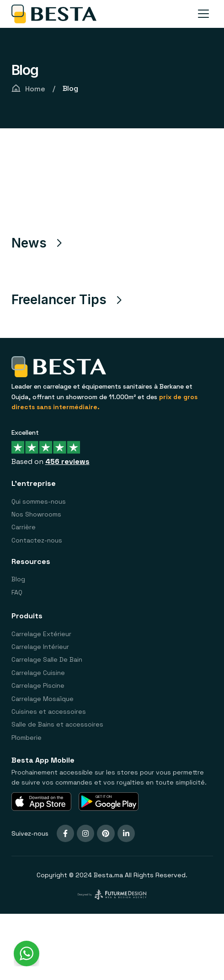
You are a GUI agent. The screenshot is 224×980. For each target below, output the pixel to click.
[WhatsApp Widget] (27, 954)
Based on (51, 461)
